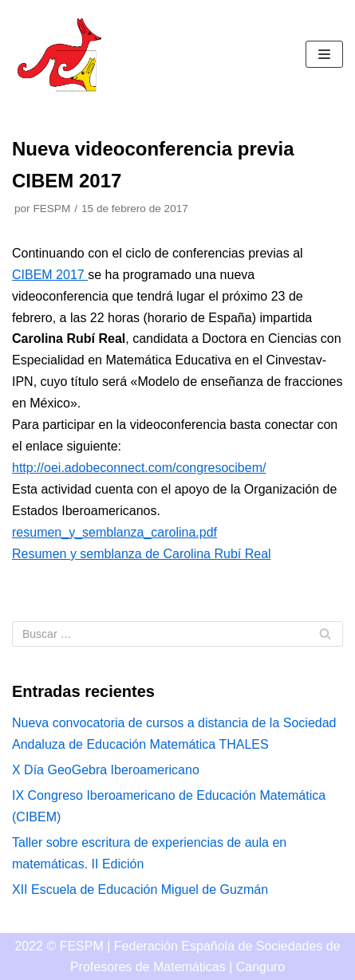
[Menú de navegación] (324, 54)
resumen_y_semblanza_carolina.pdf (114, 532)
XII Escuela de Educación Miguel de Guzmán (140, 889)
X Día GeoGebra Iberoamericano (106, 770)
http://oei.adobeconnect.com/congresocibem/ (139, 468)
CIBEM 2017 (50, 275)
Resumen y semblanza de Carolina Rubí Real (142, 554)
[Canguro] (60, 55)
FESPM (51, 209)
